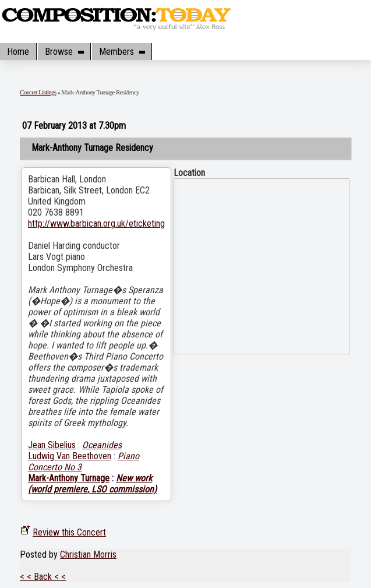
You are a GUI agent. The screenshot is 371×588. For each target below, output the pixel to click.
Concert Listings (38, 92)
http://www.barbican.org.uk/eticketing (96, 223)
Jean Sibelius (52, 445)
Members (122, 52)
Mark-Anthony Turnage (69, 478)
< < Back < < (43, 577)
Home (18, 52)
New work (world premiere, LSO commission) (92, 484)
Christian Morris (88, 554)
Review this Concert (69, 532)
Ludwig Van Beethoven (70, 456)
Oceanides (102, 445)
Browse (64, 52)
